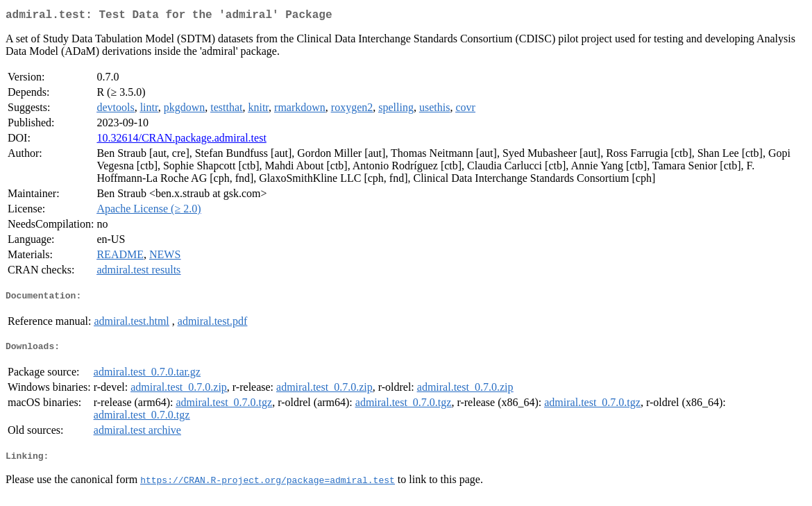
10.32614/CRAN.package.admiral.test (181, 141)
